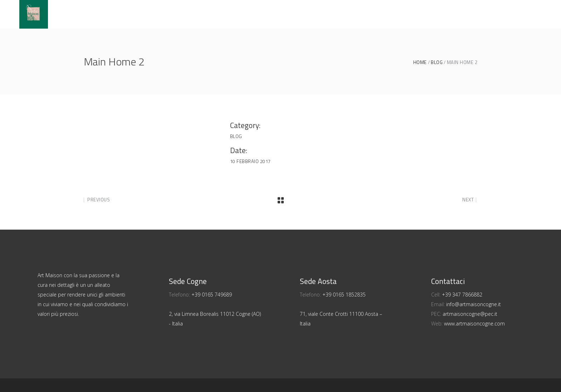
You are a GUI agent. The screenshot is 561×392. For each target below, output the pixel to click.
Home (420, 62)
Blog (437, 62)
